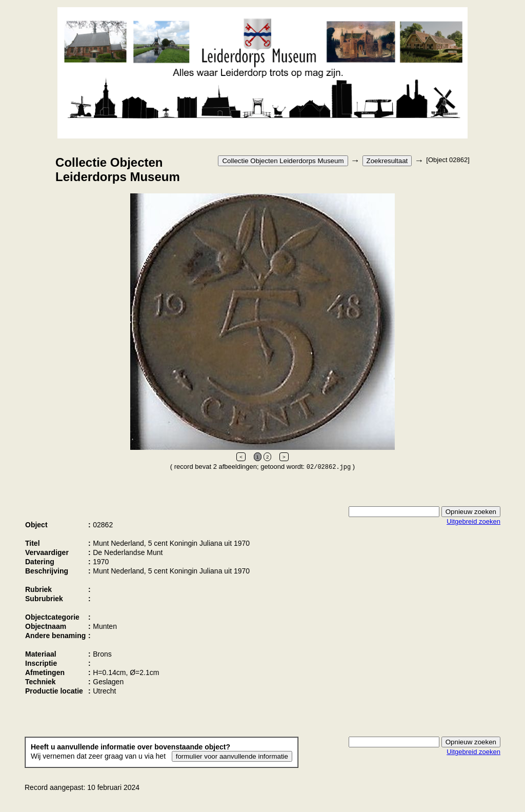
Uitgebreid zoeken (473, 521)
